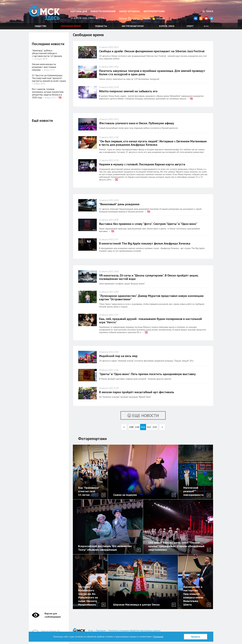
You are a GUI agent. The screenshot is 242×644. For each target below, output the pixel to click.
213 (155, 427)
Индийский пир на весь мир (118, 356)
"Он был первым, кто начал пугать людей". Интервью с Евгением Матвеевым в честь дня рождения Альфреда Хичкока (153, 143)
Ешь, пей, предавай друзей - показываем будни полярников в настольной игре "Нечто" (150, 321)
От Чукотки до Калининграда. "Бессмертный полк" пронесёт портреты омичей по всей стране (49, 78)
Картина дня (79, 11)
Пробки (147, 18)
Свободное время (71, 26)
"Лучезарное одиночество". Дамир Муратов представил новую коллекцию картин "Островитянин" (151, 298)
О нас (91, 631)
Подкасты (101, 26)
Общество (41, 26)
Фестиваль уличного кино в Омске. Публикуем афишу (137, 123)
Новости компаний (103, 11)
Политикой (158, 637)
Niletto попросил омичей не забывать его (128, 91)
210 (137, 427)
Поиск (208, 11)
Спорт (190, 26)
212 (149, 427)
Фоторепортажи (154, 11)
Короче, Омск (167, 26)
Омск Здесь (44, 13)
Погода (123, 18)
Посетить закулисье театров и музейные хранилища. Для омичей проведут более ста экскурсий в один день (152, 72)
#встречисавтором (133, 26)
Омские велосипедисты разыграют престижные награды (44, 67)
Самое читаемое (129, 11)
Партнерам (101, 631)
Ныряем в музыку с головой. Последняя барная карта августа (142, 164)
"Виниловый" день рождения (119, 204)
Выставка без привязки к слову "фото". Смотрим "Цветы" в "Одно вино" (148, 224)
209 (131, 427)
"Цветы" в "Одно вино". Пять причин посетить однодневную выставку (147, 374)
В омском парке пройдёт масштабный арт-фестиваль (137, 392)
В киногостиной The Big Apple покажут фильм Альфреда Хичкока (145, 243)
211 (143, 427)
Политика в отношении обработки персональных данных (135, 631)
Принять (196, 637)
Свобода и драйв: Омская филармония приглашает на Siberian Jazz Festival (152, 51)
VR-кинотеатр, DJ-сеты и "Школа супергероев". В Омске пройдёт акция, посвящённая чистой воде (149, 277)
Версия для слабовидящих (53, 615)
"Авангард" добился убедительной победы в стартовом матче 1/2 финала (47, 53)
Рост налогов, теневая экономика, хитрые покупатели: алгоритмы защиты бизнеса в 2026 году (48, 93)
